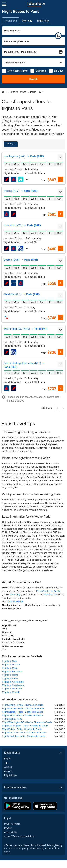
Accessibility (11, 832)
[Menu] (4, 4)
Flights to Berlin (10, 678)
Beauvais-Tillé (51, 595)
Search (34, 79)
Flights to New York (12, 689)
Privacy (8, 828)
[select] (60, 179)
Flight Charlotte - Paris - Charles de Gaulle (24, 736)
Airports (8, 771)
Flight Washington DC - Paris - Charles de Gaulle (27, 722)
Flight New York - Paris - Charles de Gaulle (24, 733)
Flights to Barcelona (12, 671)
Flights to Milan (10, 668)
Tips (6, 763)
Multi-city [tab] (43, 21)
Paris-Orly (15, 595)
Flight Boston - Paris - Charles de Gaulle (23, 712)
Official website (16, 601)
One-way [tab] (27, 21)
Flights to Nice (9, 661)
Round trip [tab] (11, 21)
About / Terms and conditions (19, 836)
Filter (12, 144)
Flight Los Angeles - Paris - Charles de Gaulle (25, 726)
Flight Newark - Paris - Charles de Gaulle (23, 708)
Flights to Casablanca (13, 685)
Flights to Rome (10, 675)
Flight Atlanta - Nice (12, 719)
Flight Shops (11, 775)
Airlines (8, 767)
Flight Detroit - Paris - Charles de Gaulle (22, 715)
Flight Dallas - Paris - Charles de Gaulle (22, 729)
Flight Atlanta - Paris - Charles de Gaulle (23, 705)
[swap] (58, 36)
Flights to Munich (11, 692)
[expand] (60, 157)
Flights (8, 759)
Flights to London (11, 665)
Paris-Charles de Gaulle (48, 591)
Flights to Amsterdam (13, 682)
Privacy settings (12, 824)
